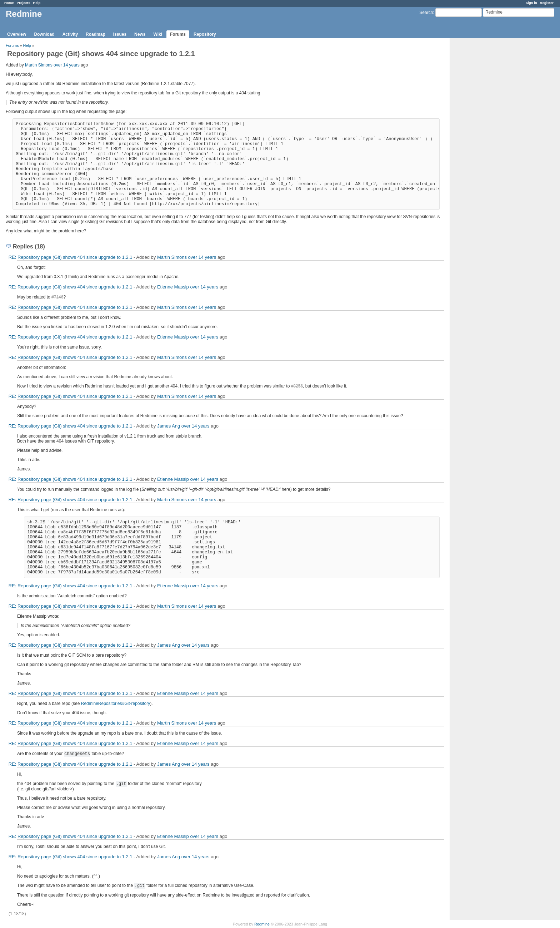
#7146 (57, 297)
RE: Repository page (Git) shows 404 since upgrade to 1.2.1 (71, 257)
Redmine (262, 924)
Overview (17, 34)
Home (9, 3)
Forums (178, 34)
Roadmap (96, 34)
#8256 (297, 386)
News (140, 34)
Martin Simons (39, 65)
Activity (70, 34)
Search (426, 13)
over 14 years (67, 65)
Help (37, 3)
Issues (120, 34)
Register (547, 3)
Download (44, 34)
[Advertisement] (486, 150)
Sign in (531, 3)
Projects (24, 3)
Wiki (158, 34)
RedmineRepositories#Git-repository (116, 704)
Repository (205, 34)
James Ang (169, 426)
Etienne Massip (173, 287)
